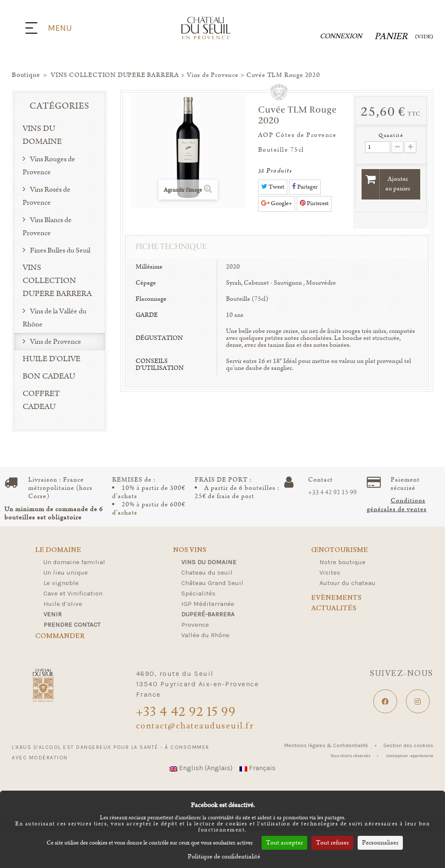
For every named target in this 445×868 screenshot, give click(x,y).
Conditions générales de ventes (397, 505)
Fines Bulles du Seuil (60, 250)
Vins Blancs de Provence (47, 226)
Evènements (336, 598)
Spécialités (198, 593)
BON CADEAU (49, 376)
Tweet (273, 187)
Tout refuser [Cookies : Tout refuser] (332, 843)
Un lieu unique (66, 572)
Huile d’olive (63, 604)
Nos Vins (190, 550)
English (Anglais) (201, 768)
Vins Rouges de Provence (49, 166)
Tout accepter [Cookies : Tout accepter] (284, 843)
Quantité (391, 135)
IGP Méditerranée (208, 604)
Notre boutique (342, 562)
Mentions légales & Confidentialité (327, 745)
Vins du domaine (209, 562)
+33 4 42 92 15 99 (332, 492)
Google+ (277, 203)
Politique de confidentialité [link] (224, 857)
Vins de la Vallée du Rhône (55, 318)
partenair (422, 756)
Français (257, 768)
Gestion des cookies (408, 745)
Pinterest (314, 203)
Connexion (341, 36)
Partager (305, 187)
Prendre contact (72, 625)
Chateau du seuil (207, 572)
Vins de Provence (55, 342)
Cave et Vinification (73, 593)
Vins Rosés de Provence (46, 196)
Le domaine (58, 550)
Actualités (334, 609)
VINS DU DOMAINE (42, 135)
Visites (330, 572)
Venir (53, 614)
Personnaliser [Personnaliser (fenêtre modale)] (380, 843)
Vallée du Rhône (205, 635)
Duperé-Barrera (208, 614)
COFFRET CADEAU (41, 400)
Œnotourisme (340, 550)
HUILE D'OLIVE (51, 359)
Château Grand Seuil (212, 583)
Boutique (26, 75)
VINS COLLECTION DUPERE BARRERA (57, 281)
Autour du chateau (347, 583)
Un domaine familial (74, 562)
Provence (195, 625)
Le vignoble (61, 583)
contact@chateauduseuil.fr (195, 726)
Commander (60, 637)
